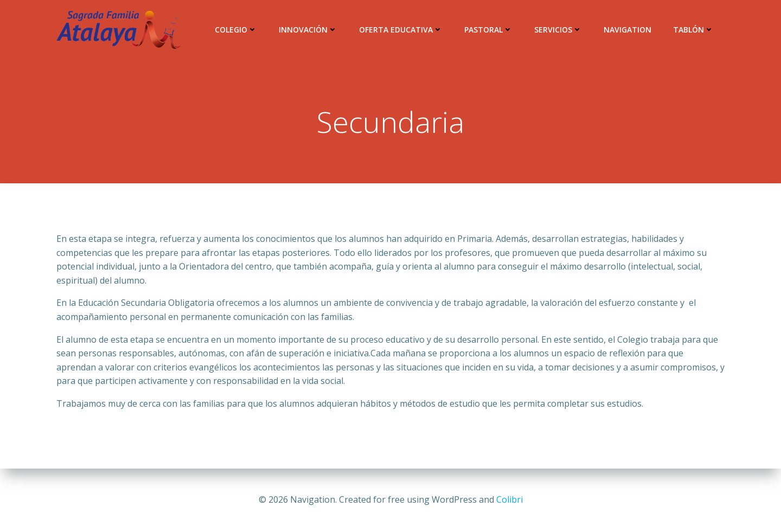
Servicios (558, 30)
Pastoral (488, 30)
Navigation (628, 30)
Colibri (510, 499)
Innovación (308, 30)
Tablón (693, 30)
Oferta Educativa (401, 30)
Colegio (236, 30)
